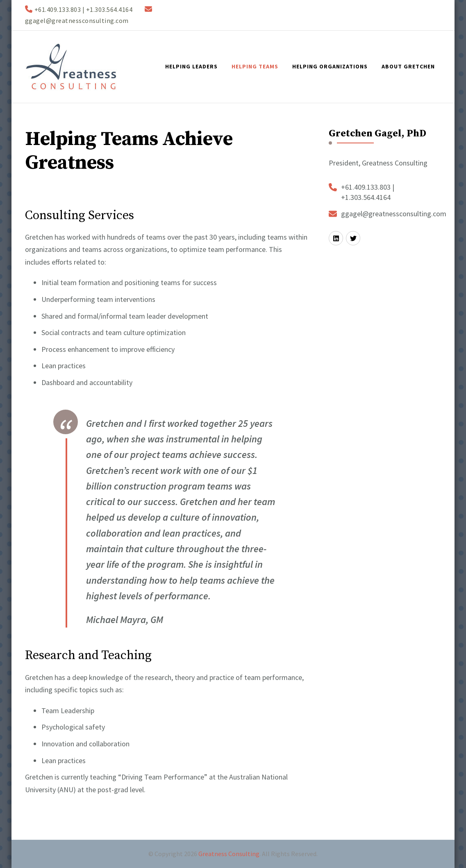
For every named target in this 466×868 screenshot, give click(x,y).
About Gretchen (408, 66)
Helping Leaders (191, 66)
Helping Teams (255, 66)
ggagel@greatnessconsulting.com (394, 214)
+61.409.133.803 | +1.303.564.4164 (368, 192)
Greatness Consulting (229, 854)
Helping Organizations (330, 66)
